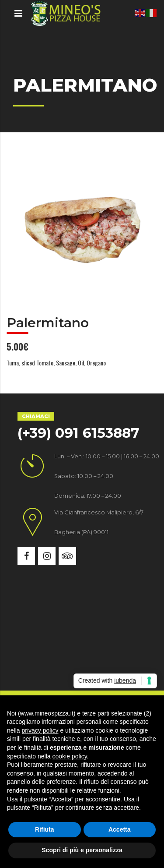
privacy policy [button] (40, 730)
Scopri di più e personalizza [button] (82, 850)
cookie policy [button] (70, 756)
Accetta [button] (120, 829)
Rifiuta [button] (45, 829)
